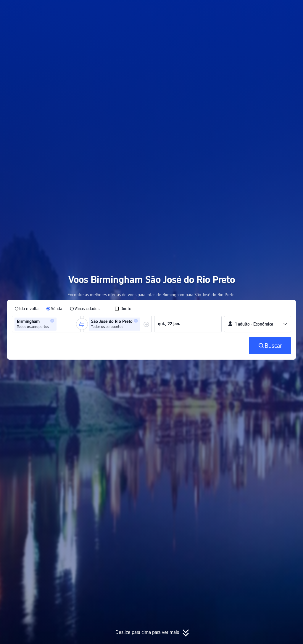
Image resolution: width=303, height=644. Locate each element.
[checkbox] (123, 309)
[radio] (26, 309)
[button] (247, 10)
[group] (46, 324)
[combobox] (60, 324)
